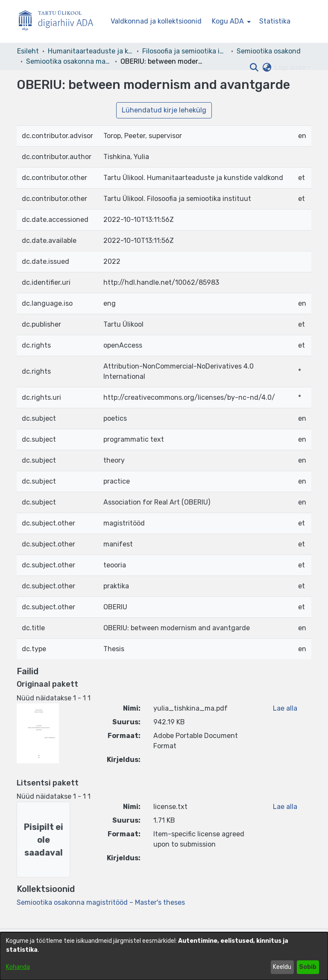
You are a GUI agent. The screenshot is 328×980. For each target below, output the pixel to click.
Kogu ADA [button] (228, 21)
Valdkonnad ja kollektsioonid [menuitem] (156, 21)
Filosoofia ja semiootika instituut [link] (185, 51)
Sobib (308, 967)
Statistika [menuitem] (275, 21)
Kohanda (18, 967)
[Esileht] (59, 22)
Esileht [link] (28, 51)
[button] (254, 68)
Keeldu (282, 967)
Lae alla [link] (285, 708)
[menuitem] (230, 21)
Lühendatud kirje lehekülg (164, 110)
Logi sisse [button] (291, 67)
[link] (101, 902)
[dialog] (164, 956)
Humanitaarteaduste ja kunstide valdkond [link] (91, 51)
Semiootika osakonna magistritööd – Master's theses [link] (69, 61)
